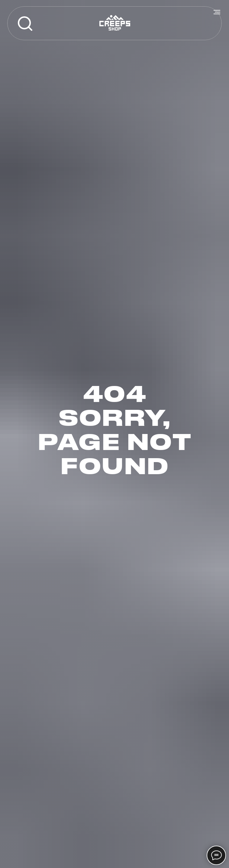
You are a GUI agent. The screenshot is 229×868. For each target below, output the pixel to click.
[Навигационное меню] (217, 12)
